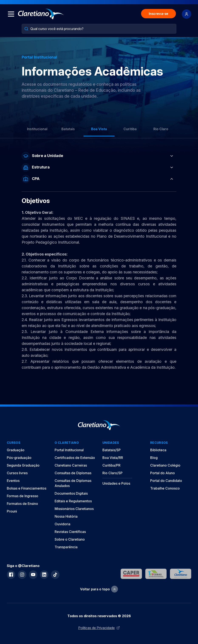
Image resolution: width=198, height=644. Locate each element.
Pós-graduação (19, 458)
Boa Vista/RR (113, 458)
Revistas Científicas (70, 532)
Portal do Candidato (166, 481)
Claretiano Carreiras (71, 465)
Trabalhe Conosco (165, 488)
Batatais (68, 129)
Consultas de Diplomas (73, 473)
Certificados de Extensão (75, 458)
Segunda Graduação (23, 465)
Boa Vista (99, 129)
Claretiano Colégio (165, 465)
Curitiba (130, 129)
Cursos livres (17, 473)
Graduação (16, 450)
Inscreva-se (158, 14)
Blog (154, 458)
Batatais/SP (112, 450)
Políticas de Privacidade (99, 628)
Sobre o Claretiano (70, 539)
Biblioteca (158, 450)
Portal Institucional (69, 450)
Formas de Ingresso (23, 496)
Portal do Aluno (163, 473)
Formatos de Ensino (22, 504)
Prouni (12, 511)
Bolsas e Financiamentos (27, 488)
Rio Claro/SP (112, 473)
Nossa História (66, 516)
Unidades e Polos (116, 483)
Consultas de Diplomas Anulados (73, 483)
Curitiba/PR (111, 465)
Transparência (66, 547)
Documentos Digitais (71, 493)
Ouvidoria (62, 524)
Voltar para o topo (99, 589)
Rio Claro (161, 129)
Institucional (37, 129)
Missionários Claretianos (74, 509)
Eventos (13, 481)
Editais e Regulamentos (73, 501)
